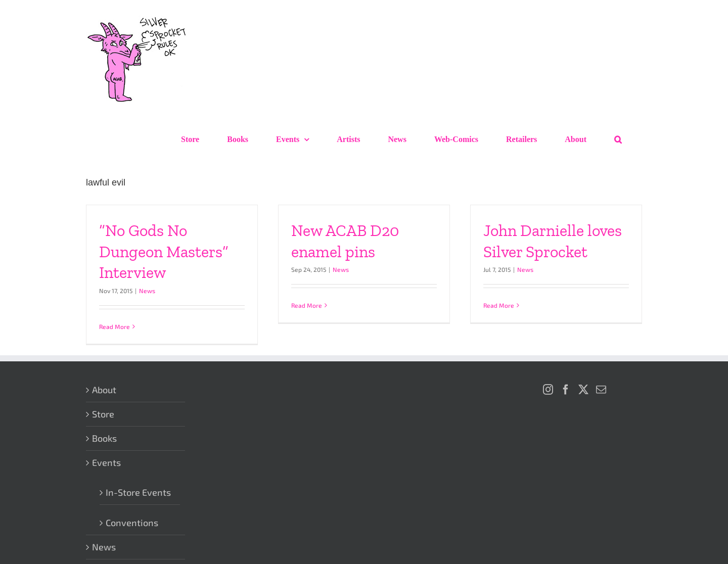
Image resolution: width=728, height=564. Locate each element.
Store (103, 414)
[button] (618, 139)
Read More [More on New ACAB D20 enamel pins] (307, 305)
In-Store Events (138, 492)
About (104, 390)
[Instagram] (548, 390)
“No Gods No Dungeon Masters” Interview (164, 251)
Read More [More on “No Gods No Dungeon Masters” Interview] (115, 326)
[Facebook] (566, 390)
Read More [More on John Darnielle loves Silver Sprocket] (499, 305)
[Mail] (601, 390)
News (147, 291)
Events (106, 462)
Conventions (132, 523)
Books (104, 438)
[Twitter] (583, 390)
